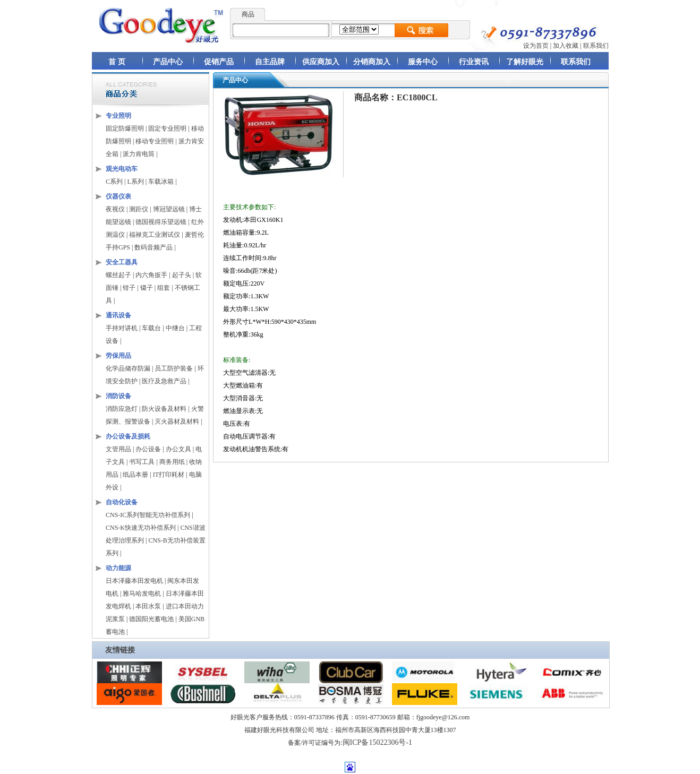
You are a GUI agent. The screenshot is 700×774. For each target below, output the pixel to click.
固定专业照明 (167, 128)
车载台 (151, 328)
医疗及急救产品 (165, 381)
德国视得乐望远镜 (161, 222)
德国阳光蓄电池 (151, 619)
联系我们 (596, 46)
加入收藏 (566, 46)
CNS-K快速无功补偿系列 (141, 528)
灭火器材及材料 (177, 422)
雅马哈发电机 (142, 594)
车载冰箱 (161, 182)
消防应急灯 (122, 409)
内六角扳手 (151, 275)
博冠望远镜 (169, 209)
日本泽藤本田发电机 (134, 581)
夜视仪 (115, 209)
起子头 (182, 275)
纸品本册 (135, 475)
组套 (164, 288)
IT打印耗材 (169, 475)
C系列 (114, 182)
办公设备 (148, 449)
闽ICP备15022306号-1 (377, 742)
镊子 (147, 288)
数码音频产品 (153, 247)
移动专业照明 (155, 141)
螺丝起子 (118, 275)
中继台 (175, 328)
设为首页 (536, 46)
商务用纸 (172, 462)
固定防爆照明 (125, 128)
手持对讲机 (122, 328)
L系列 (135, 182)
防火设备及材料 (164, 409)
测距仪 (139, 209)
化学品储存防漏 (129, 368)
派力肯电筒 (139, 154)
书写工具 (142, 462)
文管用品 (118, 449)
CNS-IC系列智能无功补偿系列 (148, 515)
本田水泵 (148, 606)
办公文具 (178, 449)
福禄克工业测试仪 (155, 235)
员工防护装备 (174, 368)
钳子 (129, 288)
